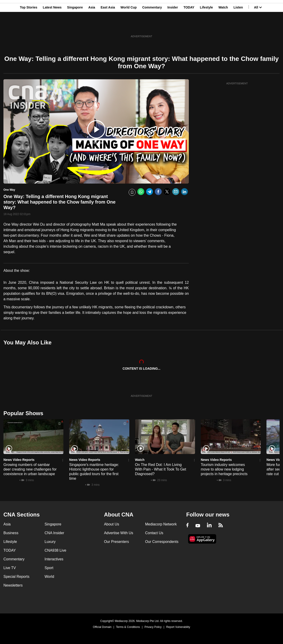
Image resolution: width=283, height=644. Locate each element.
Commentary (152, 26)
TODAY (189, 26)
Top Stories (28, 26)
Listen (238, 26)
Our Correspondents (162, 542)
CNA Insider (54, 533)
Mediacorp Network (161, 524)
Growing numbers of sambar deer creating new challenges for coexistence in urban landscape (30, 469)
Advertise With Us (119, 533)
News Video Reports (19, 460)
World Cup (129, 26)
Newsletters (13, 585)
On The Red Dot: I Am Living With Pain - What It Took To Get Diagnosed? (161, 469)
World (49, 577)
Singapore (75, 26)
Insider (173, 26)
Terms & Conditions (128, 627)
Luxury (50, 542)
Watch (223, 26)
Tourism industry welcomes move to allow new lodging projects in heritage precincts (224, 469)
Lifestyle (206, 26)
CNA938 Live (55, 550)
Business (11, 533)
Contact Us (154, 533)
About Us (112, 524)
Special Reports (16, 577)
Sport (49, 568)
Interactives (54, 559)
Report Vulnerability (178, 627)
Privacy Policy (153, 627)
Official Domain (102, 627)
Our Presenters (116, 542)
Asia (92, 26)
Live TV (10, 568)
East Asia (108, 26)
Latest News (52, 26)
